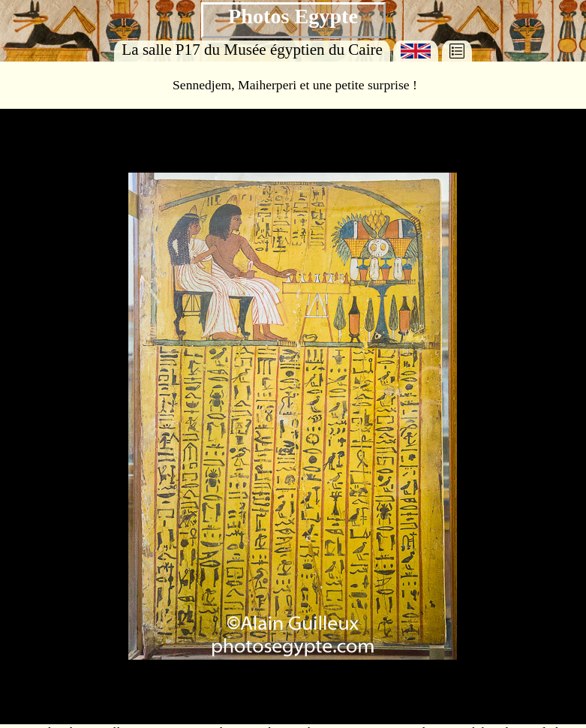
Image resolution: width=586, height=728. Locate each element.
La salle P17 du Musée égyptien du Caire (252, 50)
